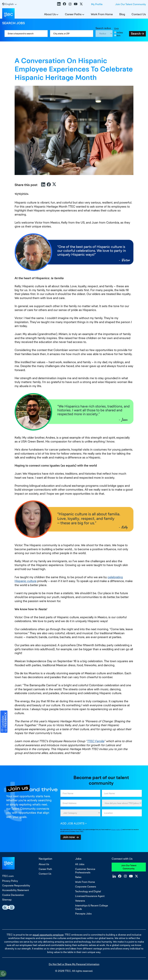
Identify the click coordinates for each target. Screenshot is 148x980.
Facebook (64, 4)
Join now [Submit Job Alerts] (69, 837)
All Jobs (80, 864)
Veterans (80, 901)
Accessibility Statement (16, 890)
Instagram (70, 4)
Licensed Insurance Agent (90, 896)
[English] (9, 4)
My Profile (97, 4)
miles (120, 33)
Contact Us (139, 14)
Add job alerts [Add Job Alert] (72, 823)
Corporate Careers (86, 887)
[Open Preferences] (3, 974)
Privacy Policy (10, 881)
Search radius (103, 28)
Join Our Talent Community (131, 4)
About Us (50, 14)
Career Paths (73, 14)
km (119, 35)
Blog (122, 14)
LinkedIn (59, 4)
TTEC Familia (96, 741)
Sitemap (7, 900)
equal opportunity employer (48, 935)
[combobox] (72, 34)
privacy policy (116, 829)
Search (136, 34)
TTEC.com (8, 876)
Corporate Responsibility (16, 886)
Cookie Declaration (13, 895)
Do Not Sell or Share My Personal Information (74, 964)
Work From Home (102, 14)
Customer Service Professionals (85, 871)
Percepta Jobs (83, 914)
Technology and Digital (88, 891)
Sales (78, 877)
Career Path (45, 869)
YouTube (76, 4)
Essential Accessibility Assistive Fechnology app (8, 907)
